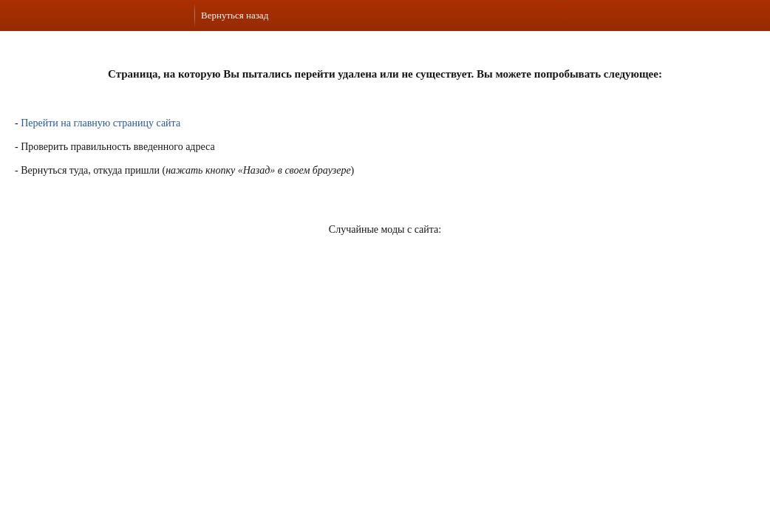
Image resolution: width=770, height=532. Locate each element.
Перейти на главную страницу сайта (100, 123)
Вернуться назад (235, 15)
